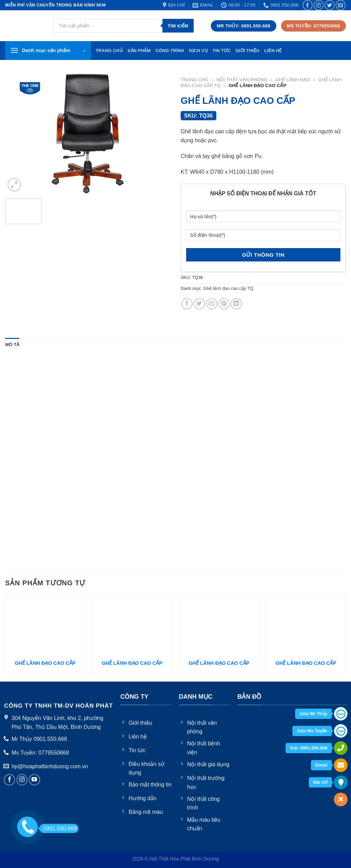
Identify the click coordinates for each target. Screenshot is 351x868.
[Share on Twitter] (199, 304)
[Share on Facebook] (187, 304)
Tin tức (222, 51)
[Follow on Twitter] (330, 5)
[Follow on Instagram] (319, 5)
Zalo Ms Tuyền (312, 731)
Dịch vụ (198, 51)
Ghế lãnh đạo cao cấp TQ (228, 288)
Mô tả (12, 345)
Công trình (170, 51)
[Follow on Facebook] (308, 5)
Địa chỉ (320, 782)
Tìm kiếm (178, 26)
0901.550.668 (58, 828)
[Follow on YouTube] (34, 780)
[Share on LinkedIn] (236, 304)
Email (321, 765)
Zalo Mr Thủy (313, 714)
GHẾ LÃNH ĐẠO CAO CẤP (45, 663)
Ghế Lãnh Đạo (293, 80)
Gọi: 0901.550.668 (309, 748)
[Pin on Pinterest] (224, 304)
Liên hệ (273, 51)
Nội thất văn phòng (242, 80)
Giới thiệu (247, 51)
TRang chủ (109, 51)
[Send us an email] (341, 5)
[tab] (12, 345)
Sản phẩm (139, 51)
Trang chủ (195, 80)
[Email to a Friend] (212, 304)
